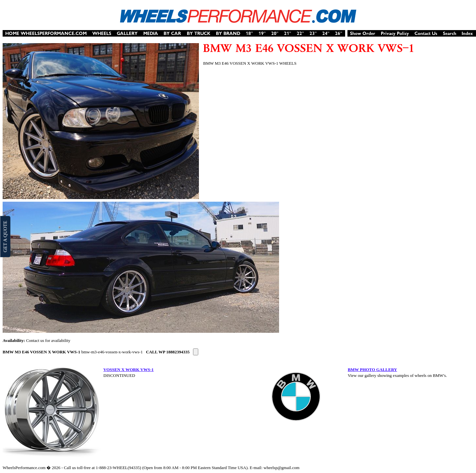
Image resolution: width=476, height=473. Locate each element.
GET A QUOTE (5, 236)
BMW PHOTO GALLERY (372, 370)
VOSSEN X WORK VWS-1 (129, 370)
